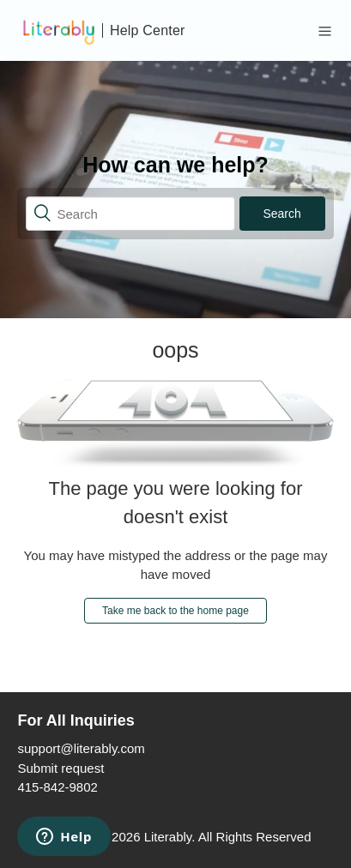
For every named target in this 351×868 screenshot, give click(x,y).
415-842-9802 (57, 787)
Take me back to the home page (175, 611)
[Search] (130, 214)
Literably (168, 837)
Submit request (61, 768)
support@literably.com (81, 748)
